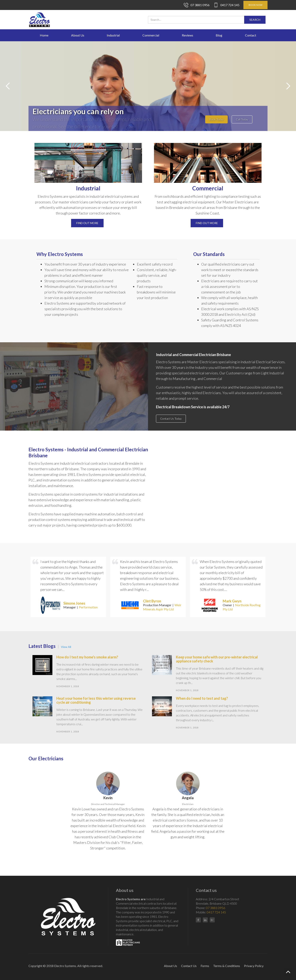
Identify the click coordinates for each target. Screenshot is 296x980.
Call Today (242, 119)
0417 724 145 (230, 5)
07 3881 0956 (200, 5)
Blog (219, 35)
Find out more (87, 223)
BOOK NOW (255, 5)
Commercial (151, 35)
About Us (78, 35)
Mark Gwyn (232, 601)
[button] (8, 86)
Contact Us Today (171, 419)
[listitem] (68, 587)
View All (66, 647)
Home (44, 35)
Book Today (216, 119)
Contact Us (189, 966)
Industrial (113, 35)
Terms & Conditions (227, 966)
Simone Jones (74, 603)
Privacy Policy (254, 966)
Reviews (188, 35)
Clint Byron (152, 601)
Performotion (88, 607)
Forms (205, 966)
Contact (251, 35)
